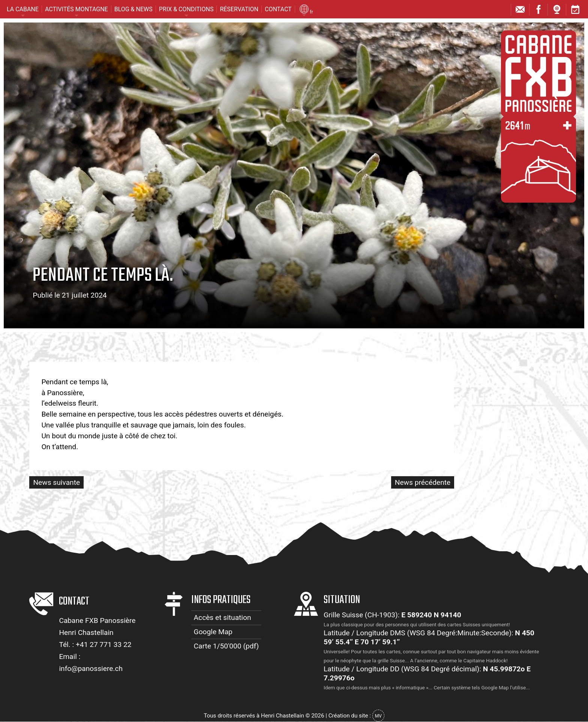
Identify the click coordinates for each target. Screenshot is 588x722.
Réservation (239, 9)
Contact (278, 9)
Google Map (213, 632)
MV (378, 716)
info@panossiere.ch (91, 669)
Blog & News (133, 9)
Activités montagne (76, 9)
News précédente (423, 482)
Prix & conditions (186, 9)
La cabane (23, 9)
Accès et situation (223, 617)
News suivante (56, 482)
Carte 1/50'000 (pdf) (226, 646)
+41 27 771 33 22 (104, 645)
